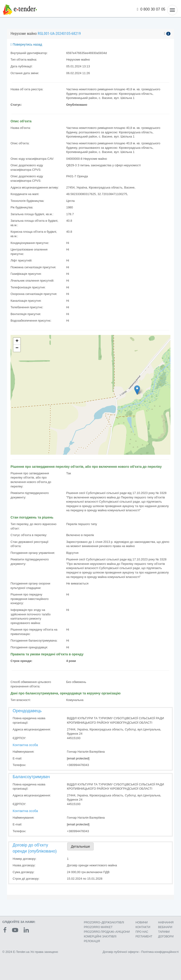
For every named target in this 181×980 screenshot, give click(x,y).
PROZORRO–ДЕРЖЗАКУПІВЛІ (104, 922)
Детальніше (81, 846)
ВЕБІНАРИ (165, 927)
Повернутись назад (26, 44)
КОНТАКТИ (143, 927)
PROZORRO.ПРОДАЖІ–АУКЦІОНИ (107, 932)
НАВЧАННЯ (166, 922)
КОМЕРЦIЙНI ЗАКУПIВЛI (100, 936)
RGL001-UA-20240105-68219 (59, 34)
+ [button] (17, 341)
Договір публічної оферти (120, 952)
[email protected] (78, 758)
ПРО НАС (142, 932)
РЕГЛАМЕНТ (144, 936)
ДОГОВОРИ (166, 936)
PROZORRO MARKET (98, 927)
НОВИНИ (142, 922)
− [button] (17, 348)
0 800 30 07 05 (151, 9)
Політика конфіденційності (160, 952)
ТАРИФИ (164, 932)
